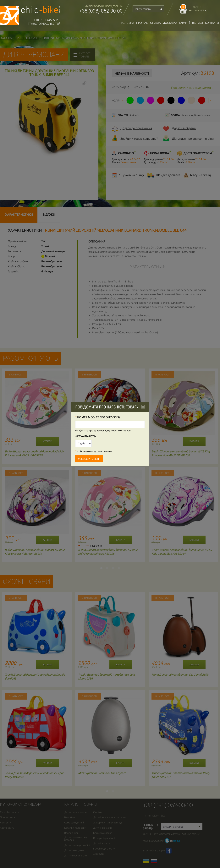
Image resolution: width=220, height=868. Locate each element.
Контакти (212, 23)
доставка (170, 23)
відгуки (198, 23)
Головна (127, 23)
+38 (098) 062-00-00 (101, 11)
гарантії (185, 23)
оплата (155, 23)
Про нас (142, 23)
